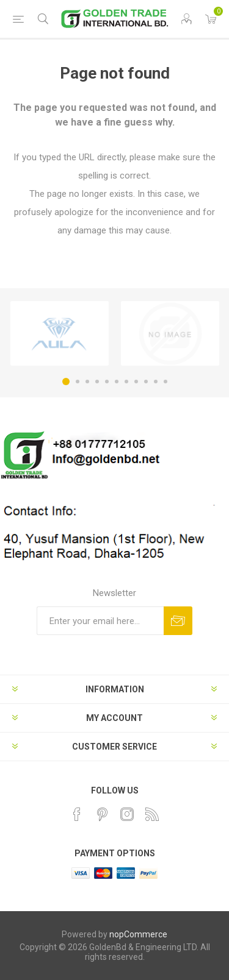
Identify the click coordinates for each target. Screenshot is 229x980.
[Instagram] (127, 814)
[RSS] (152, 814)
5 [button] (107, 382)
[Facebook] (77, 814)
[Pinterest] (102, 814)
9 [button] (146, 382)
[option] (60, 333)
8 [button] (136, 382)
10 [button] (156, 382)
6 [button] (117, 382)
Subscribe (178, 621)
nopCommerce (138, 934)
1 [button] (66, 382)
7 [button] (126, 382)
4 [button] (97, 382)
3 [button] (87, 382)
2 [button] (78, 382)
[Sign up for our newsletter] (100, 621)
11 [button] (165, 382)
